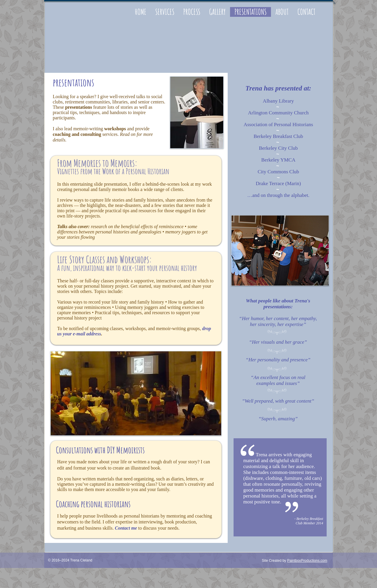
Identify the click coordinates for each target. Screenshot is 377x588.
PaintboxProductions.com (307, 561)
